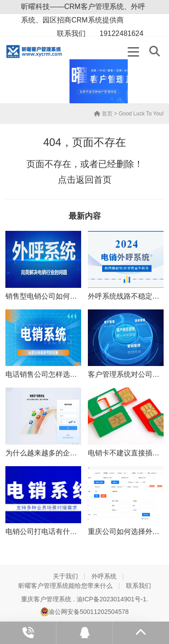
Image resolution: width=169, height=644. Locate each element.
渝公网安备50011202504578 (84, 612)
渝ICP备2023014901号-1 (112, 599)
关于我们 (65, 576)
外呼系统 (104, 576)
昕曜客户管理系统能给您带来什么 (65, 586)
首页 (103, 114)
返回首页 (94, 180)
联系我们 (139, 586)
